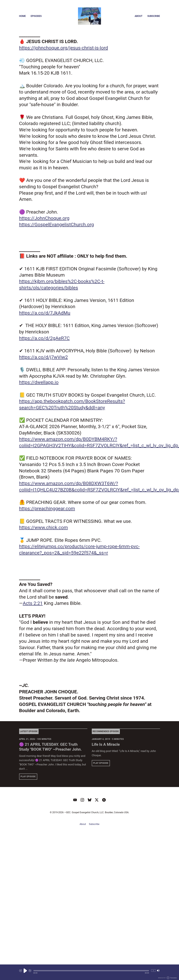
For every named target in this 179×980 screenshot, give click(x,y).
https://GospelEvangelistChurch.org (57, 225)
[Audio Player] (89, 972)
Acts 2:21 (33, 603)
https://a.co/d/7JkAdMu (45, 313)
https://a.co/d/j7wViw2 (44, 357)
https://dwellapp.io (39, 382)
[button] (91, 971)
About (139, 16)
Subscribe (154, 16)
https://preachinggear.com (47, 508)
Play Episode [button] (28, 777)
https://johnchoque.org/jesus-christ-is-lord (64, 48)
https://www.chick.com (44, 527)
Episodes (36, 16)
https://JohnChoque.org (44, 218)
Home (22, 16)
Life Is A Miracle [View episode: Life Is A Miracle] (106, 744)
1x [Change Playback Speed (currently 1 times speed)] (153, 970)
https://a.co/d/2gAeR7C (44, 338)
